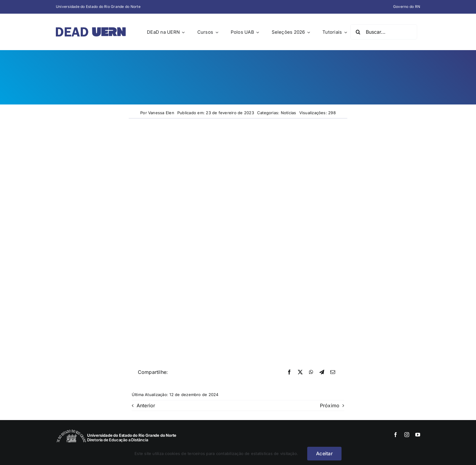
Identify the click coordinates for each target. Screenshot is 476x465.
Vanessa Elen (161, 113)
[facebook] (396, 435)
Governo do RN (407, 7)
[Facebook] (289, 372)
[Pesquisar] (358, 32)
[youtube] (418, 435)
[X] (300, 372)
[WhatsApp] (311, 372)
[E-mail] (333, 372)
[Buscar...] (384, 32)
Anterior (146, 405)
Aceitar (324, 453)
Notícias (289, 113)
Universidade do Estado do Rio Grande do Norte (98, 7)
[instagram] (407, 435)
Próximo (330, 405)
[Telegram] (322, 372)
